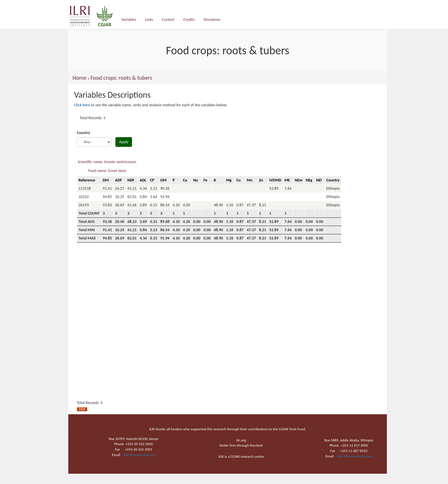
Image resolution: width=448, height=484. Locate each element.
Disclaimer (212, 20)
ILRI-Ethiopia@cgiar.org (355, 456)
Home (80, 78)
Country (83, 133)
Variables (129, 20)
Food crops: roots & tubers (121, 78)
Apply (124, 142)
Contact (168, 20)
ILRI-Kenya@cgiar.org (139, 455)
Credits (189, 20)
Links (149, 20)
